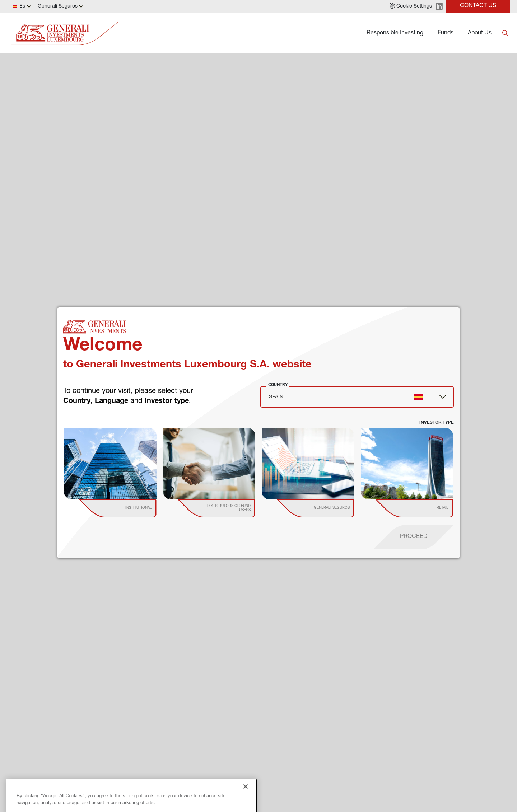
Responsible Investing (395, 33)
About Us (480, 33)
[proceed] (414, 537)
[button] (411, 6)
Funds (446, 33)
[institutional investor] (128, 508)
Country (278, 385)
